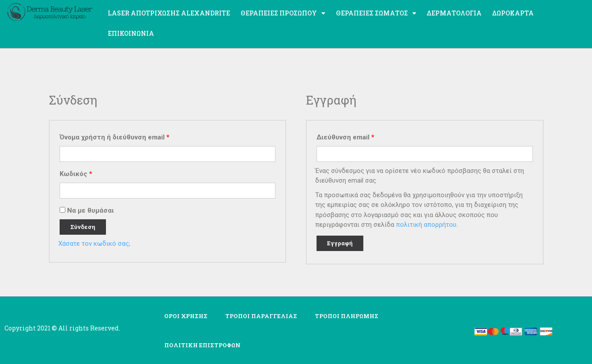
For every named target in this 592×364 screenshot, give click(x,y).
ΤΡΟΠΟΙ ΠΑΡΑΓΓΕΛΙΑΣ (261, 316)
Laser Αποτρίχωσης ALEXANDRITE (169, 13)
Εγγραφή (340, 243)
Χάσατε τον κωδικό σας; (94, 244)
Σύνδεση (83, 227)
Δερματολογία (454, 13)
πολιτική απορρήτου (426, 225)
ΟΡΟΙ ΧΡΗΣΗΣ (186, 316)
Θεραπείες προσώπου (283, 13)
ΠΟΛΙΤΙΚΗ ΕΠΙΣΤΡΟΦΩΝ (202, 345)
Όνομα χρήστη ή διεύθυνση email (115, 137)
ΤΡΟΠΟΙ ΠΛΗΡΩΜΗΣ (347, 316)
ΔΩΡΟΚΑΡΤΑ (513, 13)
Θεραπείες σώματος (376, 13)
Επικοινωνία (131, 33)
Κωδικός (76, 174)
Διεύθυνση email (345, 137)
